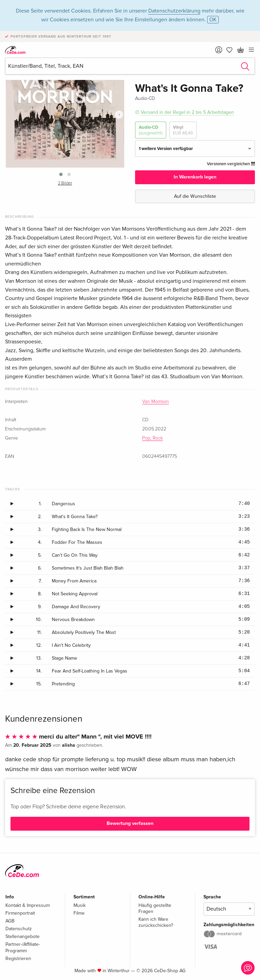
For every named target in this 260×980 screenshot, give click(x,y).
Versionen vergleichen (231, 164)
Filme (79, 913)
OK (213, 20)
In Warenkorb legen (195, 177)
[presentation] (119, 115)
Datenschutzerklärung (174, 11)
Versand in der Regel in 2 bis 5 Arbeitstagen (187, 112)
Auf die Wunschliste (195, 196)
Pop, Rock (153, 438)
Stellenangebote (23, 936)
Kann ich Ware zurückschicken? (156, 922)
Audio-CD (151, 130)
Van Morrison (156, 402)
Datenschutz (19, 929)
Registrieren (18, 958)
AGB (10, 921)
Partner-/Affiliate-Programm (23, 947)
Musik (80, 905)
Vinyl (183, 130)
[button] (61, 174)
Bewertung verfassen (130, 823)
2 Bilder (65, 183)
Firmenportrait (20, 913)
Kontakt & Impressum (28, 905)
